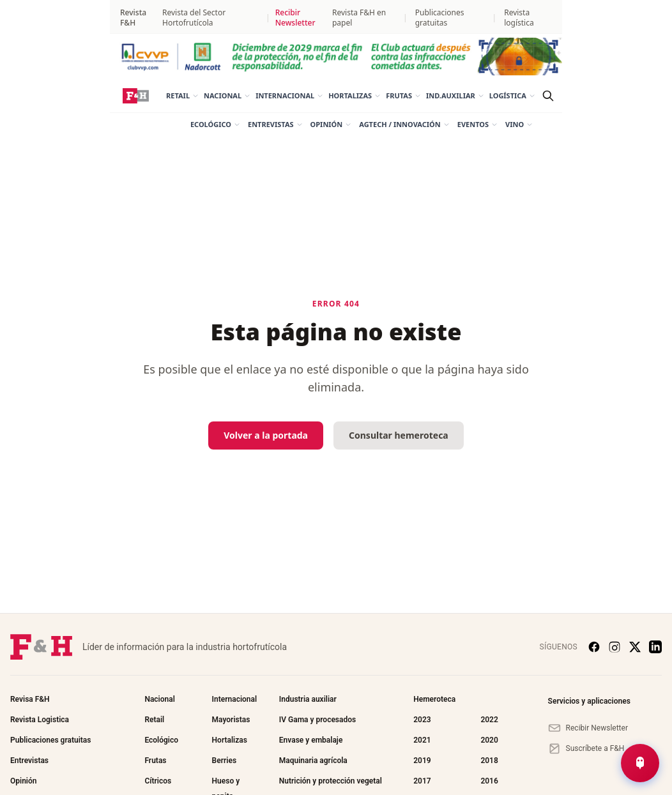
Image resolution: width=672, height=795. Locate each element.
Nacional (227, 95)
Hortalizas (355, 95)
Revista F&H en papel (359, 18)
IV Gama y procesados (317, 720)
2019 (422, 761)
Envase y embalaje (311, 740)
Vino (519, 124)
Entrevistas (275, 124)
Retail (182, 95)
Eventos (477, 124)
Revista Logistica (40, 720)
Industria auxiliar (308, 699)
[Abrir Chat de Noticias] (640, 763)
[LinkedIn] (655, 647)
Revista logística (519, 18)
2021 (422, 740)
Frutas (403, 95)
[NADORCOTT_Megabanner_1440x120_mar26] (336, 57)
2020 (489, 740)
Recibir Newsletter (295, 18)
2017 (422, 781)
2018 (489, 761)
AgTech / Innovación (404, 124)
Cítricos (158, 781)
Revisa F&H (30, 699)
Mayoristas (231, 720)
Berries (224, 761)
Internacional (289, 95)
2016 (489, 781)
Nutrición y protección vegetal (331, 781)
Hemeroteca (434, 699)
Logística (512, 95)
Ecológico (215, 124)
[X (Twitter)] (635, 647)
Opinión (331, 124)
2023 (422, 720)
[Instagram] (615, 647)
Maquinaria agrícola (313, 761)
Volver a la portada (266, 435)
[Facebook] (594, 647)
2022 (489, 720)
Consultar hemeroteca (399, 435)
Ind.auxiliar (455, 95)
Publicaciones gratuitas (440, 18)
